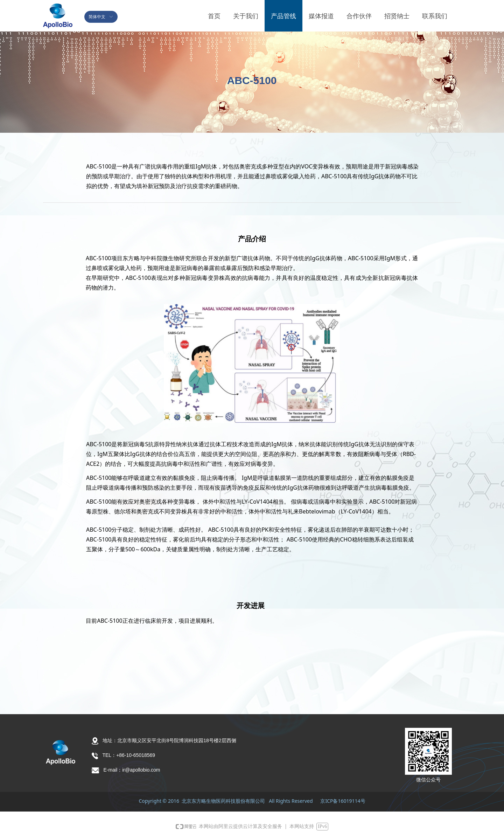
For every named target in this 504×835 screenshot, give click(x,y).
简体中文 (97, 17)
